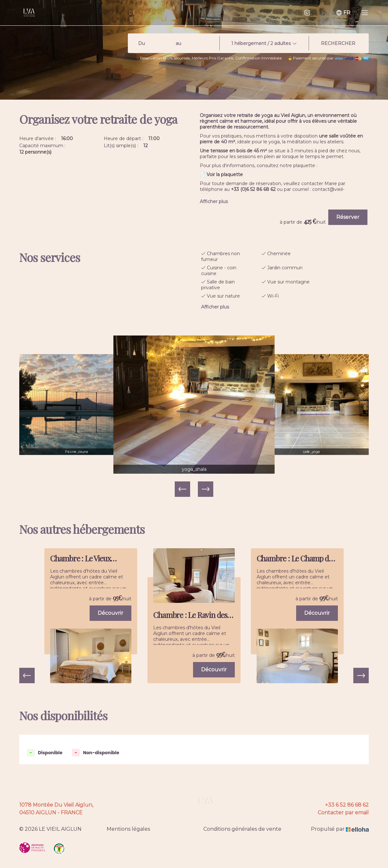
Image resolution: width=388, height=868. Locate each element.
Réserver (348, 217)
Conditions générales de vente (242, 829)
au (178, 43)
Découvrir (110, 613)
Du (141, 43)
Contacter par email (343, 813)
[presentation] (27, 676)
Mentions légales (128, 829)
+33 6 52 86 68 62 (347, 805)
